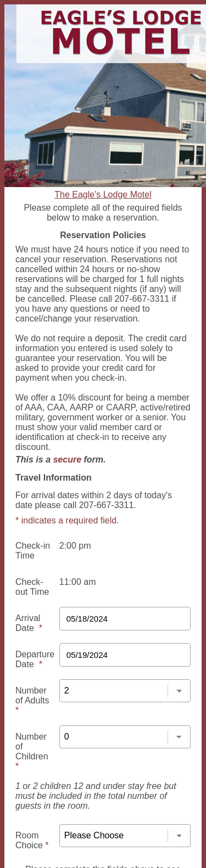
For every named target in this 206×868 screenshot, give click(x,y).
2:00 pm (75, 546)
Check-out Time (32, 587)
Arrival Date (29, 623)
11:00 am (78, 582)
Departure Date (35, 659)
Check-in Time (33, 551)
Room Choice (32, 840)
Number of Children (32, 751)
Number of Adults (32, 700)
